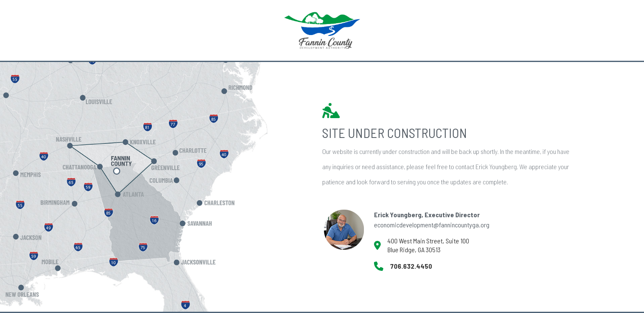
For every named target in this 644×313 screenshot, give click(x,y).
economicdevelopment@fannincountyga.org (432, 225)
